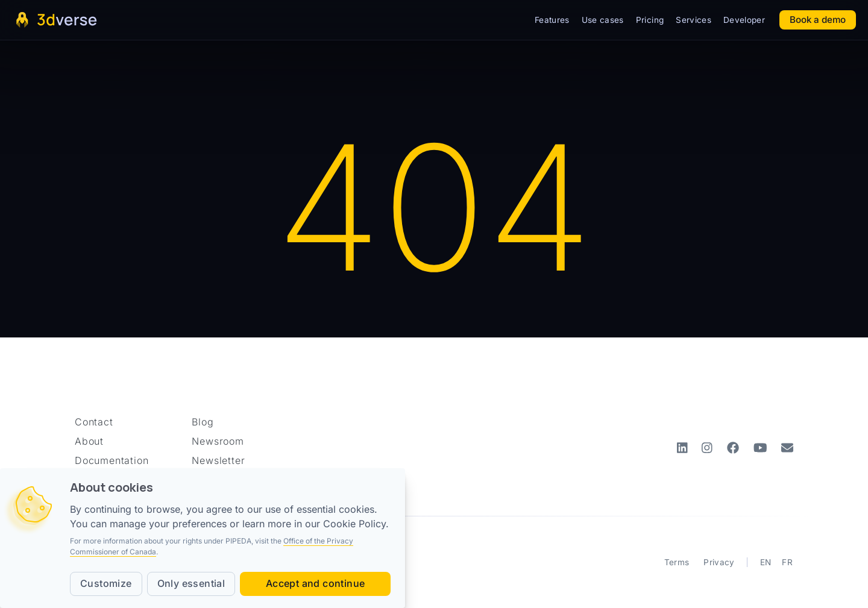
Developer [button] (744, 20)
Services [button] (693, 20)
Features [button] (552, 20)
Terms (677, 562)
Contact (94, 422)
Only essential (191, 583)
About (89, 441)
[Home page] (56, 20)
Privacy (719, 562)
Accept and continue (316, 583)
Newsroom (218, 441)
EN (766, 562)
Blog (203, 422)
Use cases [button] (603, 20)
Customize (106, 583)
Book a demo (818, 20)
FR (787, 562)
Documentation (112, 460)
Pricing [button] (650, 20)
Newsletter (218, 460)
